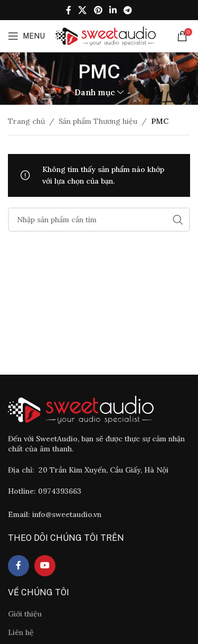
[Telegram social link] (128, 10)
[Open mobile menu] (26, 36)
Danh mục (95, 92)
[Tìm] (99, 220)
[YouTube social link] (45, 566)
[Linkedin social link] (113, 10)
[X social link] (83, 10)
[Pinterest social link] (98, 10)
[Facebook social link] (68, 10)
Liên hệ (21, 632)
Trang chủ (26, 121)
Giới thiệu (25, 614)
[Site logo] (106, 35)
